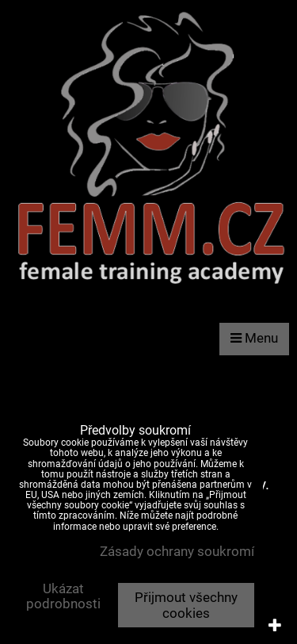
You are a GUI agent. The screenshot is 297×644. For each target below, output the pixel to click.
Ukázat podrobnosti (63, 596)
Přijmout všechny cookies (186, 605)
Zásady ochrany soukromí (177, 551)
